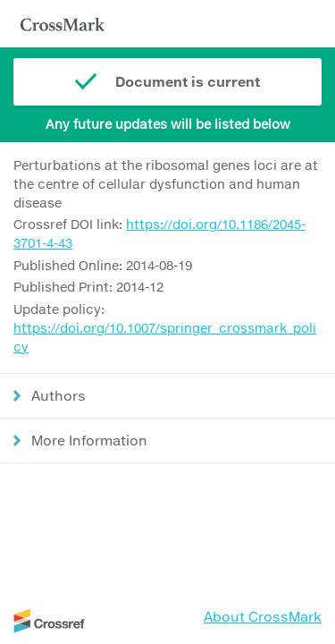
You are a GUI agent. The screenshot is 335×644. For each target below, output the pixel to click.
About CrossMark (263, 616)
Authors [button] (59, 395)
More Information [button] (89, 440)
